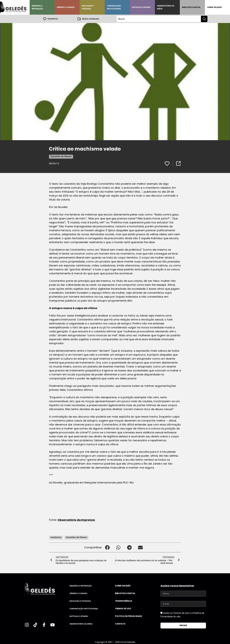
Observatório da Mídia (166, 7)
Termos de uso (123, 608)
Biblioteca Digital (191, 7)
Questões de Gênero (61, 156)
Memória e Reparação (37, 7)
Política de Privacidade (128, 616)
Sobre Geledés (214, 7)
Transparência (124, 601)
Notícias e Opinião (141, 7)
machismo (56, 537)
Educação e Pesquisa (88, 7)
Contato (120, 624)
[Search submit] (204, 19)
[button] (107, 547)
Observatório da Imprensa (76, 520)
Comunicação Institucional (114, 7)
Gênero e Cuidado (66, 7)
